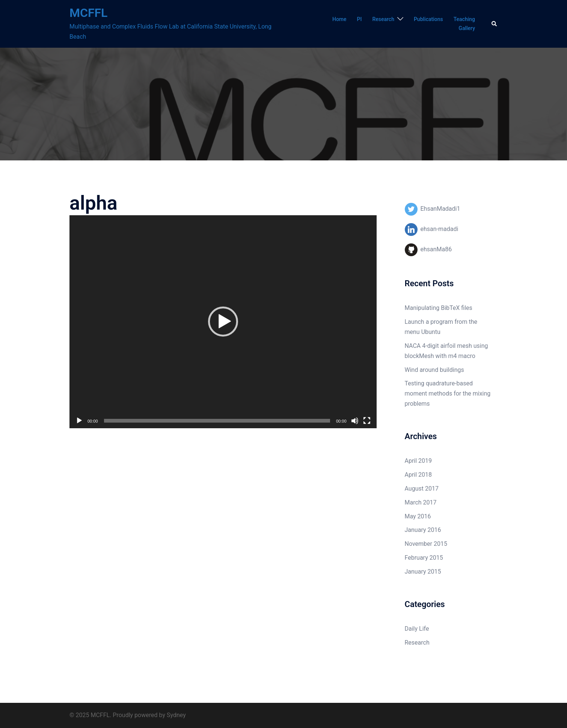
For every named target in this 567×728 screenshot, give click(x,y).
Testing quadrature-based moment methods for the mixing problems (448, 393)
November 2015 (426, 544)
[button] (223, 322)
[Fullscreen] (367, 421)
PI (360, 19)
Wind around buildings (434, 370)
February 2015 (424, 558)
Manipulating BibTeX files (439, 308)
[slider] (217, 421)
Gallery (467, 28)
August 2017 (422, 489)
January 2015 (423, 572)
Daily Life (417, 629)
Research (383, 19)
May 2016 (418, 516)
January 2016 (423, 530)
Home (339, 19)
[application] (223, 322)
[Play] (79, 421)
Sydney (176, 715)
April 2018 (418, 475)
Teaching (464, 19)
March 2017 (421, 502)
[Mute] (355, 421)
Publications (428, 19)
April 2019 (418, 461)
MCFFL (88, 13)
